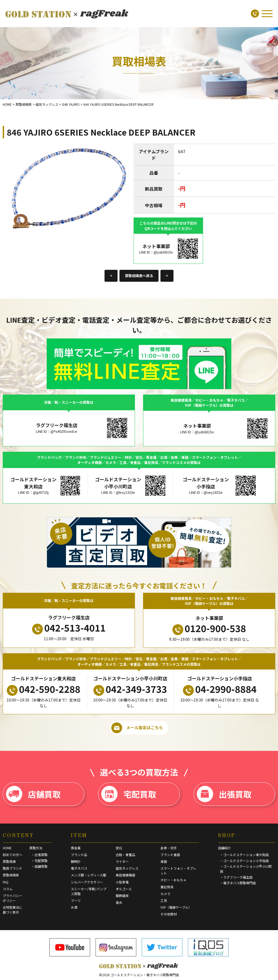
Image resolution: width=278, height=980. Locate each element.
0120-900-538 (209, 628)
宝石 (119, 848)
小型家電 (122, 882)
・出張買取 (39, 855)
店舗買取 (33, 794)
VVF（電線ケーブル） (176, 907)
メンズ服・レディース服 (89, 875)
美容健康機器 (125, 875)
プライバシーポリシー (12, 898)
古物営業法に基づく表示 (12, 910)
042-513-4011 (69, 628)
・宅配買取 (39, 861)
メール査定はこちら (137, 728)
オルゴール (124, 889)
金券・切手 (169, 848)
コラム (8, 889)
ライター (122, 861)
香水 (119, 902)
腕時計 (76, 861)
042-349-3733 (130, 689)
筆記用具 (167, 887)
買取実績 (9, 861)
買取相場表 (11, 875)
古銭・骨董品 (125, 855)
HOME (7, 848)
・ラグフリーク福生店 (236, 877)
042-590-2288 (44, 689)
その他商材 (169, 914)
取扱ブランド (12, 868)
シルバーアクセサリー (87, 882)
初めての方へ (12, 855)
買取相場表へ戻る (139, 276)
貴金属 (76, 848)
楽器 (164, 861)
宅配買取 (129, 794)
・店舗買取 (39, 866)
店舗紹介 (225, 848)
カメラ (165, 894)
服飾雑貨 (122, 896)
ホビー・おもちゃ (173, 880)
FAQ (6, 882)
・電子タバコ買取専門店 (238, 883)
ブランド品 (79, 855)
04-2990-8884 (220, 689)
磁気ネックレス (127, 868)
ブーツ (76, 900)
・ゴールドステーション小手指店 (244, 861)
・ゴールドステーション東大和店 (244, 855)
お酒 (74, 907)
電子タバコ (79, 868)
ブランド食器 (170, 855)
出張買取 (224, 794)
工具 (164, 900)
